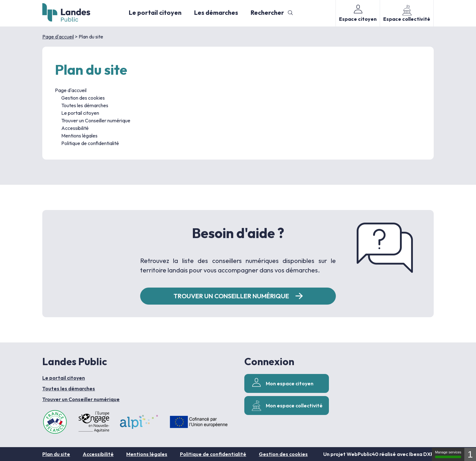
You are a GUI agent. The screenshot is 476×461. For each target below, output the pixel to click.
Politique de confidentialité (90, 143)
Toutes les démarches (85, 105)
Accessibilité (75, 128)
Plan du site (56, 454)
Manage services (448, 454)
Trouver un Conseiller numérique (96, 120)
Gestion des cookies (83, 98)
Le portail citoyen (155, 12)
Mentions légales (79, 136)
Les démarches (216, 12)
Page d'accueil (58, 37)
